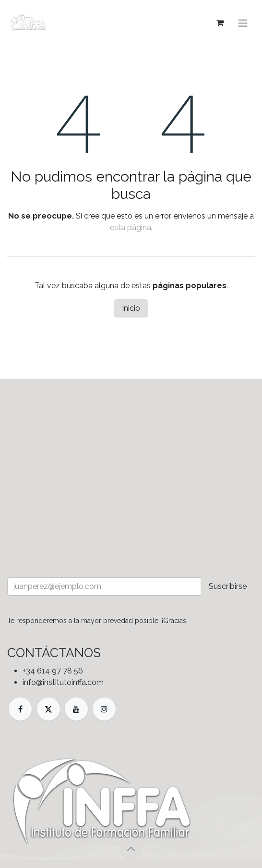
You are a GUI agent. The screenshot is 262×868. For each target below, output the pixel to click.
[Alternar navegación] (243, 23)
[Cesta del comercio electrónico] (220, 23)
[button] (131, 849)
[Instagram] (104, 709)
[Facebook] (20, 709)
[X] (48, 709)
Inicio (131, 308)
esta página (131, 227)
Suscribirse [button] (228, 586)
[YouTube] (76, 709)
